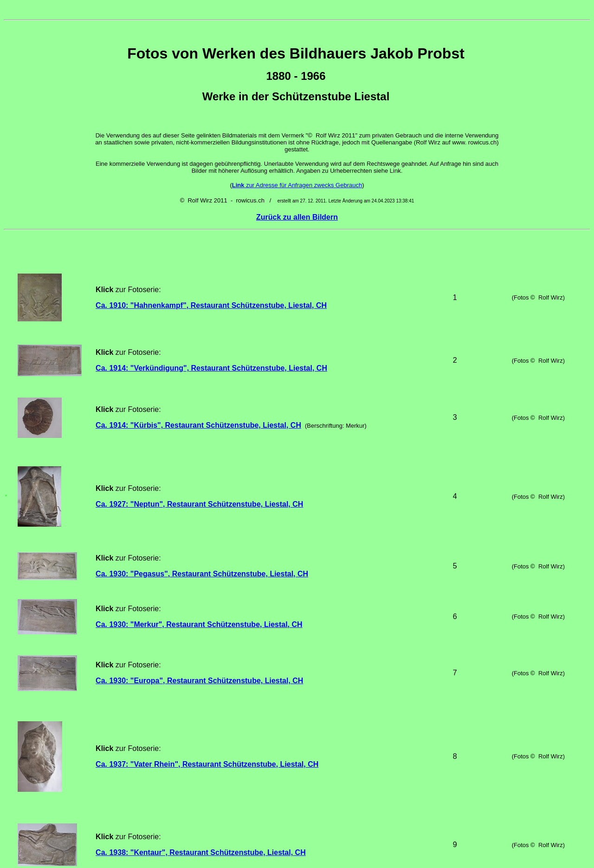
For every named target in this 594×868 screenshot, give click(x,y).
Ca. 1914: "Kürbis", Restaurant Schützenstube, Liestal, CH (198, 372)
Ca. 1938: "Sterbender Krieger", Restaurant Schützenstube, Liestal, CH (220, 723)
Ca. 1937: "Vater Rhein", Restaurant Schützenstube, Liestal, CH (207, 596)
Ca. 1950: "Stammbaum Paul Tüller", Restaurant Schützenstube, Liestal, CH (229, 788)
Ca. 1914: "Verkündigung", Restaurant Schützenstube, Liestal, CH (211, 334)
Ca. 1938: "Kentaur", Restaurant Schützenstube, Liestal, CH (201, 655)
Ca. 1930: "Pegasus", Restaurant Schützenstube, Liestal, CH (202, 470)
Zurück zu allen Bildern (297, 217)
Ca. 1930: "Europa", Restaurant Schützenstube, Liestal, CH (199, 541)
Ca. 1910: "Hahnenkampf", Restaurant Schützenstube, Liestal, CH (211, 293)
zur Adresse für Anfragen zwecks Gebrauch (297, 185)
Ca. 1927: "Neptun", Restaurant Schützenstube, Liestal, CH (199, 424)
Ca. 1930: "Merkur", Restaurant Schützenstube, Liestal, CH (199, 504)
